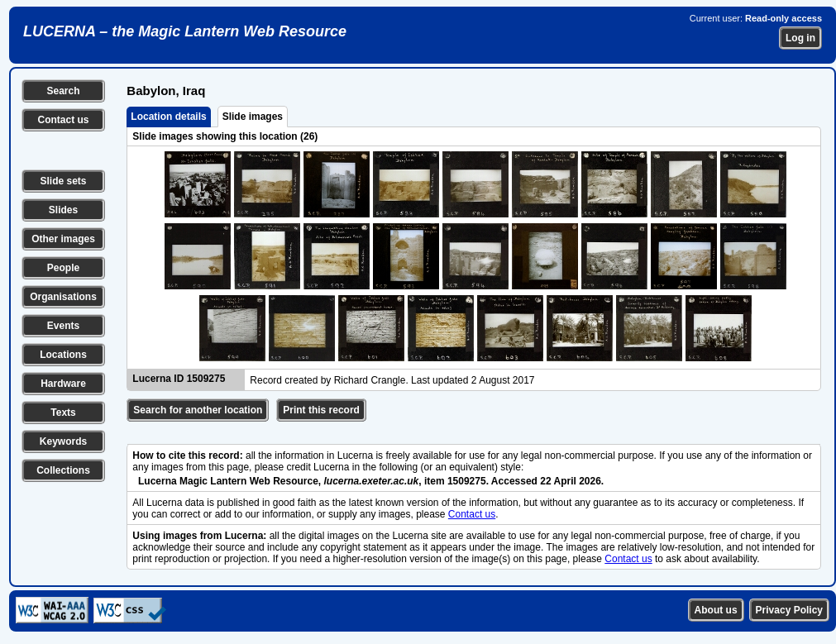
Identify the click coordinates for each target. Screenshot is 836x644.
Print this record (321, 410)
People (63, 268)
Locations (63, 355)
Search (63, 91)
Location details (168, 117)
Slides (63, 210)
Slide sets (63, 181)
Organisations (63, 297)
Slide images (253, 117)
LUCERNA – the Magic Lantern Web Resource (185, 31)
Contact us (63, 120)
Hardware (63, 384)
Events (63, 326)
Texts (63, 413)
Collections (63, 470)
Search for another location (198, 410)
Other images (63, 239)
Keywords (63, 441)
